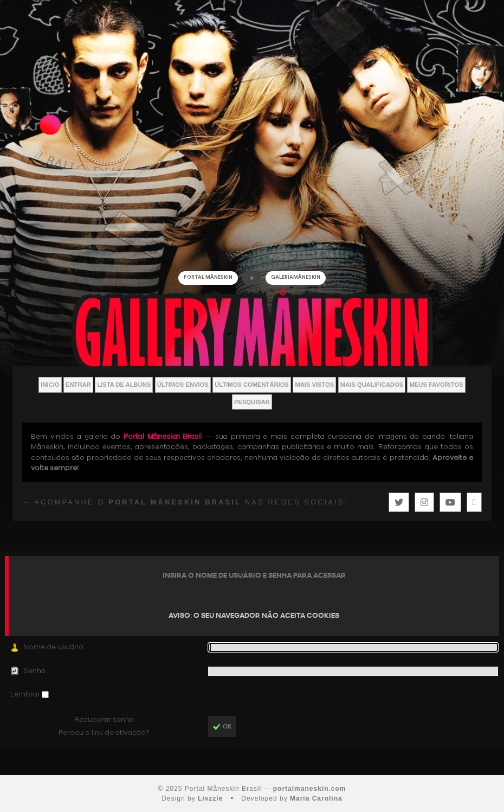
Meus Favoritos (437, 385)
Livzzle (210, 798)
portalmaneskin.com (310, 789)
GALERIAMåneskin (296, 277)
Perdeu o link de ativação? (104, 733)
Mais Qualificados (372, 385)
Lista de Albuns (124, 385)
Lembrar (26, 694)
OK (222, 727)
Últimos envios (183, 385)
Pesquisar (252, 402)
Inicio (50, 385)
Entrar (78, 385)
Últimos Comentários (252, 385)
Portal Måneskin (208, 277)
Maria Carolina (316, 798)
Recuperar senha (104, 720)
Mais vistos (314, 385)
